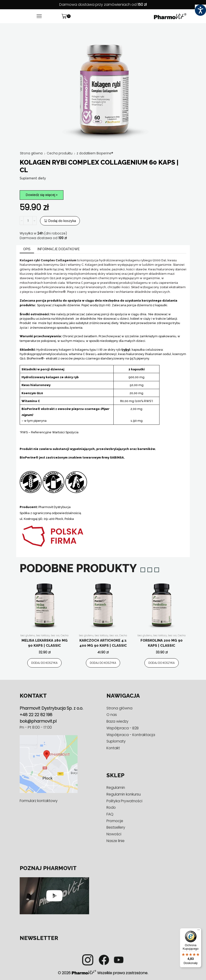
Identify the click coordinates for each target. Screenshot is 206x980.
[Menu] (199, 931)
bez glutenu (27, 636)
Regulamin (116, 788)
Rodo (111, 808)
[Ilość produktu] (28, 221)
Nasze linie (116, 841)
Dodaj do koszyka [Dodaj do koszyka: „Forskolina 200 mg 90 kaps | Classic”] (162, 663)
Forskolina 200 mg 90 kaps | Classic (162, 643)
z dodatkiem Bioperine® (99, 153)
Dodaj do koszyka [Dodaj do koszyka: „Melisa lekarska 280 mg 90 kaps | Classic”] (44, 663)
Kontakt (113, 748)
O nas (112, 715)
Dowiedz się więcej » (42, 195)
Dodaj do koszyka (62, 221)
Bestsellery (116, 828)
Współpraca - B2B (123, 728)
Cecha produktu (62, 153)
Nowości (114, 834)
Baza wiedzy (118, 722)
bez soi (56, 636)
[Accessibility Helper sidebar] (200, 10)
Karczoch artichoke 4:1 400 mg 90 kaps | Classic (103, 643)
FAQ (110, 814)
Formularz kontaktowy (39, 801)
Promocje (115, 821)
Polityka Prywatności (125, 801)
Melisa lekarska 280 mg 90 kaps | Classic (45, 643)
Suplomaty (116, 741)
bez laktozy (43, 636)
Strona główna (32, 153)
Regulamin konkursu (124, 794)
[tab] (27, 249)
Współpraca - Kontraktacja (131, 735)
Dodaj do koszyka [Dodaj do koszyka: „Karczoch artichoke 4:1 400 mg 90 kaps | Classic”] (103, 663)
